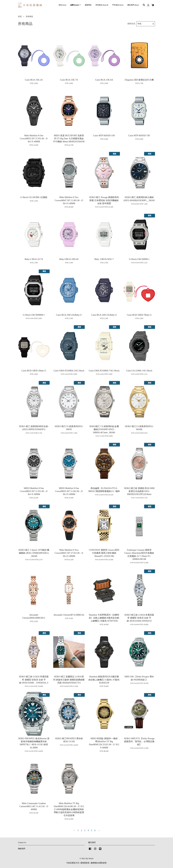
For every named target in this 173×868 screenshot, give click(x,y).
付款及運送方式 (73, 863)
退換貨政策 (85, 863)
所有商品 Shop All (102, 5)
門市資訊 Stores (118, 5)
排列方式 (131, 24)
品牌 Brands (76, 5)
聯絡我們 (22, 849)
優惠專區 (88, 5)
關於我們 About (133, 5)
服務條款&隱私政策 (99, 863)
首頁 (20, 16)
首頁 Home (62, 5)
